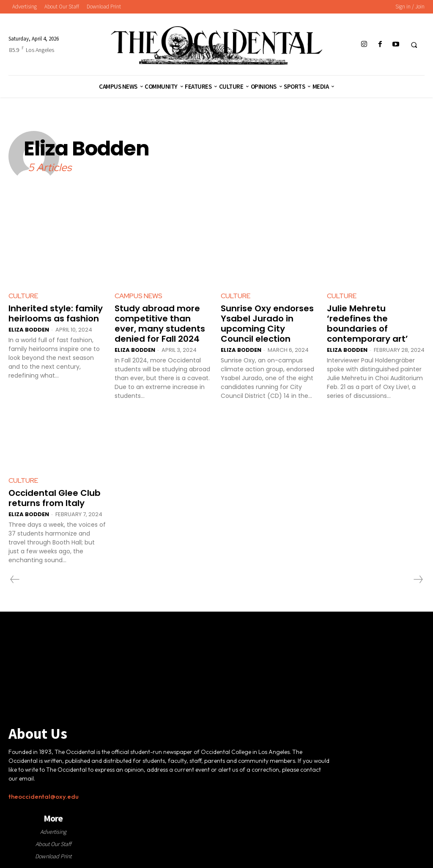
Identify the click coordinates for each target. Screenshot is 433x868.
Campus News (138, 296)
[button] (414, 45)
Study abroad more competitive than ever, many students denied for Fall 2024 (160, 324)
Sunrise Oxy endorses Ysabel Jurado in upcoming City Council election (267, 324)
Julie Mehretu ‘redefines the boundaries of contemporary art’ (367, 324)
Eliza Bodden (29, 330)
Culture (23, 296)
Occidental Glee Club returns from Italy (55, 498)
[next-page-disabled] (418, 580)
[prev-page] (15, 580)
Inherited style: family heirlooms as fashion (56, 313)
